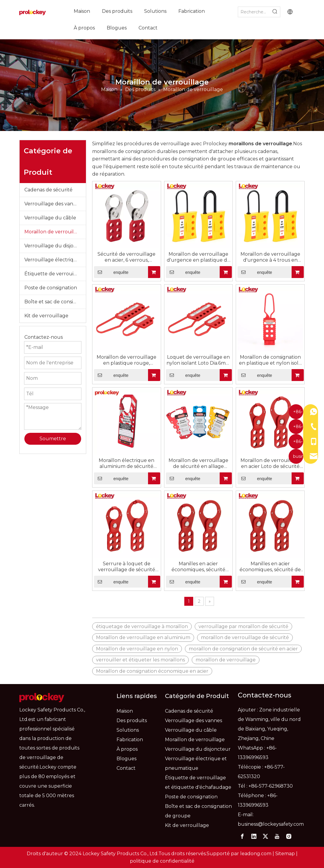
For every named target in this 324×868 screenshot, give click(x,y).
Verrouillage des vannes (53, 204)
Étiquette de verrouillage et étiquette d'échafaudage (55, 274)
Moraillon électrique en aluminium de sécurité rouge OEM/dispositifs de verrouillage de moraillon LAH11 (127, 463)
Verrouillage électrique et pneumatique (55, 260)
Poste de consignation (51, 288)
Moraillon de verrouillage (54, 232)
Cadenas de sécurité (48, 190)
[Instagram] (289, 836)
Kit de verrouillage (46, 316)
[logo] (42, 698)
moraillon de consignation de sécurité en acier (243, 649)
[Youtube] (277, 836)
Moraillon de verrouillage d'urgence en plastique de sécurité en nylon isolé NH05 (198, 257)
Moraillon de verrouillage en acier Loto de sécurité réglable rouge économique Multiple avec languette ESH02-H (270, 463)
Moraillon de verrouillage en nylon (137, 649)
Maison (125, 711)
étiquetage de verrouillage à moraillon (142, 626)
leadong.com (256, 854)
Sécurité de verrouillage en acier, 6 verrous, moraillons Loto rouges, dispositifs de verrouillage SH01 (127, 257)
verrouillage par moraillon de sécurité (243, 626)
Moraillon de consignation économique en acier (152, 671)
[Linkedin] (254, 836)
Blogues (126, 759)
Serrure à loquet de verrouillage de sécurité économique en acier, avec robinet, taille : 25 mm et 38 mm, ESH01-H (126, 567)
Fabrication (130, 740)
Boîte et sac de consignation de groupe (55, 302)
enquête (111, 272)
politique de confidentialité (162, 861)
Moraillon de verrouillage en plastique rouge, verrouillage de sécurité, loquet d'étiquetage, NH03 (126, 360)
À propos (127, 749)
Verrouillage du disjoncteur (55, 246)
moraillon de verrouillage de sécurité (245, 637)
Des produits (132, 721)
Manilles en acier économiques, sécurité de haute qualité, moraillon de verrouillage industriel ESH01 (270, 567)
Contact (126, 768)
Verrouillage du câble (50, 218)
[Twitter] (265, 836)
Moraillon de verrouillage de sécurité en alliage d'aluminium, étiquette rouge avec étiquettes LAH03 (198, 463)
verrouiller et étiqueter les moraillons (140, 660)
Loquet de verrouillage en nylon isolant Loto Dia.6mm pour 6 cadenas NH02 (198, 360)
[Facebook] (242, 836)
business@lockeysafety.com (271, 824)
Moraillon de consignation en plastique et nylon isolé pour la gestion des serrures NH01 (270, 360)
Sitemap (285, 854)
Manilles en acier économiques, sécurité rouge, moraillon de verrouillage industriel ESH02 (198, 567)
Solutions (128, 730)
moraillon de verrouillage (226, 660)
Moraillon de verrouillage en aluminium (143, 637)
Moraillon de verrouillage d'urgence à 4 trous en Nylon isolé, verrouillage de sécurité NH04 (270, 257)
